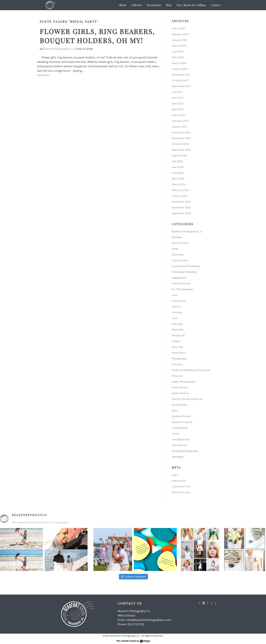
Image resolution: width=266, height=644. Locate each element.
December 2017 (181, 74)
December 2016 (181, 132)
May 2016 (178, 173)
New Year (177, 347)
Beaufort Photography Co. (187, 231)
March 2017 (179, 115)
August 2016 (179, 155)
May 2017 (178, 103)
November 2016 (181, 138)
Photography (179, 358)
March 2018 (179, 63)
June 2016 (178, 167)
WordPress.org (181, 492)
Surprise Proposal (182, 422)
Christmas (178, 254)
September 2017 (181, 86)
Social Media (179, 405)
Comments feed (181, 486)
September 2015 (181, 213)
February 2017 (180, 121)
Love (174, 318)
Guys (175, 295)
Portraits (177, 364)
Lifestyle (177, 312)
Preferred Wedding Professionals (191, 370)
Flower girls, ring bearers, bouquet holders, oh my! (97, 36)
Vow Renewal (179, 445)
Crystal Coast (180, 260)
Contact (216, 5)
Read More (44, 75)
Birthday (177, 237)
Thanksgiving (180, 428)
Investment (154, 5)
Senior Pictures (180, 393)
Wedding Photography (185, 451)
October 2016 (180, 144)
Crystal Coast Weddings (186, 266)
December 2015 (181, 202)
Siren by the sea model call (187, 399)
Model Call (178, 335)
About (122, 5)
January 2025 (179, 40)
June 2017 (178, 98)
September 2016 (181, 150)
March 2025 (179, 28)
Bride (175, 249)
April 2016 (178, 178)
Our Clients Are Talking (191, 5)
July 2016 (177, 161)
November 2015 (181, 207)
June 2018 (178, 51)
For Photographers (183, 289)
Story (175, 410)
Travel (175, 433)
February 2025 (180, 34)
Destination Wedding (184, 272)
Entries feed (179, 480)
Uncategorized (180, 439)
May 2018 (178, 57)
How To (176, 306)
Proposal (177, 376)
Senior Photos (180, 387)
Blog (169, 5)
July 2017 (177, 92)
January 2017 (179, 126)
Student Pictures (181, 416)
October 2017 (180, 80)
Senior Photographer (184, 381)
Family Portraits (181, 283)
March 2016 (179, 184)
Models (176, 341)
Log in (175, 475)
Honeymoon (179, 301)
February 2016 (180, 190)
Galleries (136, 5)
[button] (199, 603)
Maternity (178, 329)
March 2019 (179, 46)
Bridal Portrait (180, 243)
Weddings (178, 457)
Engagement (179, 277)
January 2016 (179, 196)
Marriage (177, 324)
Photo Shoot (179, 353)
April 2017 (178, 109)
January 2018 (179, 69)
